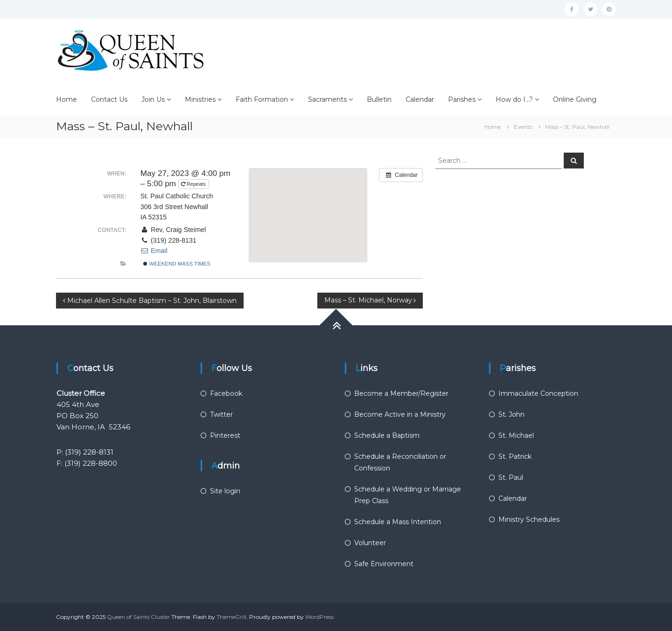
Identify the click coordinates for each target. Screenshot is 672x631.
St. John (511, 414)
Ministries (200, 99)
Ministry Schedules (529, 519)
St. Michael (516, 435)
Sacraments (327, 99)
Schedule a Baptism (387, 435)
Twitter (221, 414)
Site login (225, 491)
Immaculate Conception (538, 393)
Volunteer (370, 543)
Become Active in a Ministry (400, 414)
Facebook (226, 393)
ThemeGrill (231, 617)
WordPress (319, 617)
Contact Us (109, 99)
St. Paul (511, 477)
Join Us (153, 99)
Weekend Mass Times (177, 264)
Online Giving (575, 99)
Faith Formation (262, 99)
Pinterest (225, 435)
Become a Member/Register (401, 393)
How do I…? (514, 99)
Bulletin (379, 99)
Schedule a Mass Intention (398, 522)
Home (66, 99)
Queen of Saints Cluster (138, 617)
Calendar (420, 99)
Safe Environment (384, 564)
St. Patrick (515, 456)
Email (154, 251)
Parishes (462, 99)
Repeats (194, 184)
